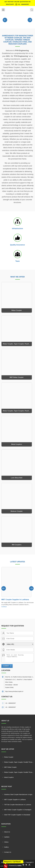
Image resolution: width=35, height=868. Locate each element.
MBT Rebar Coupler (10, 767)
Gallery (6, 847)
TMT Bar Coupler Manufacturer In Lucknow (18, 805)
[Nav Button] (5, 20)
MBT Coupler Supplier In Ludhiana (15, 600)
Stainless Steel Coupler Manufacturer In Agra (18, 794)
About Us (7, 832)
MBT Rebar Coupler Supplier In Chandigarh (18, 810)
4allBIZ (19, 866)
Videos (6, 842)
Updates (7, 837)
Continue (4, 607)
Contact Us (8, 852)
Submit (6, 666)
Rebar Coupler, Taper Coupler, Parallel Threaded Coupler (19, 762)
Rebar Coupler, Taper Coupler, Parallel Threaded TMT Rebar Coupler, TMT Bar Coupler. (19, 772)
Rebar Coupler (9, 757)
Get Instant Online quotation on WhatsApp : (17, 3)
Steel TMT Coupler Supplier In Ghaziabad (17, 815)
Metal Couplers (9, 777)
